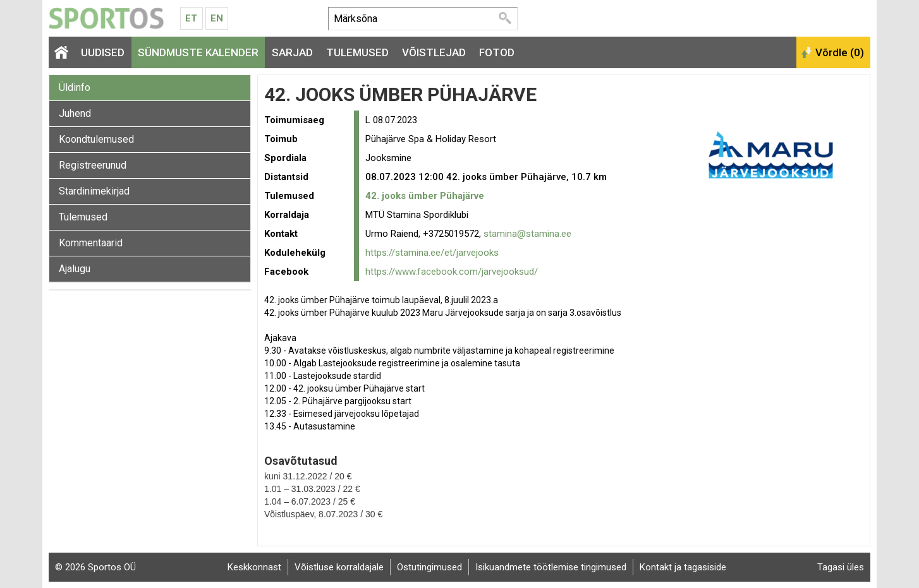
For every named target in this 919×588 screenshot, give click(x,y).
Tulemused (357, 52)
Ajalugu (75, 269)
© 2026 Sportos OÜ (95, 567)
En (217, 18)
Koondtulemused (96, 139)
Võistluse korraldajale (339, 567)
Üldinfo (75, 87)
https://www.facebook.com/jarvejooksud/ (452, 272)
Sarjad (292, 52)
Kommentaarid (91, 243)
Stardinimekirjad (94, 191)
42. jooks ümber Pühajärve (425, 196)
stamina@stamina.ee (527, 234)
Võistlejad (434, 52)
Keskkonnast (254, 567)
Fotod (497, 52)
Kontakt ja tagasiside (683, 567)
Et (191, 18)
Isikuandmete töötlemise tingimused (551, 567)
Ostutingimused (429, 567)
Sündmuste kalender (198, 52)
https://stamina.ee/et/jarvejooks (432, 253)
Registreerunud (93, 165)
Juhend (75, 113)
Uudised (103, 52)
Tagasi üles (841, 567)
